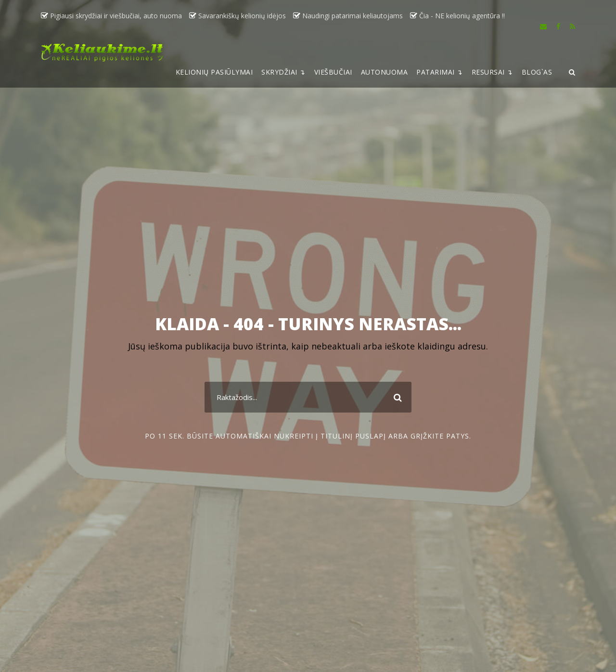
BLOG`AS (537, 72)
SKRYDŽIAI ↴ (283, 72)
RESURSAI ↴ (492, 72)
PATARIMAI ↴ (440, 72)
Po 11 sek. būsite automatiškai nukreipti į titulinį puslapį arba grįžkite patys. (308, 436)
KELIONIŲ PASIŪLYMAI (214, 72)
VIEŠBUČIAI (333, 72)
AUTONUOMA (385, 72)
